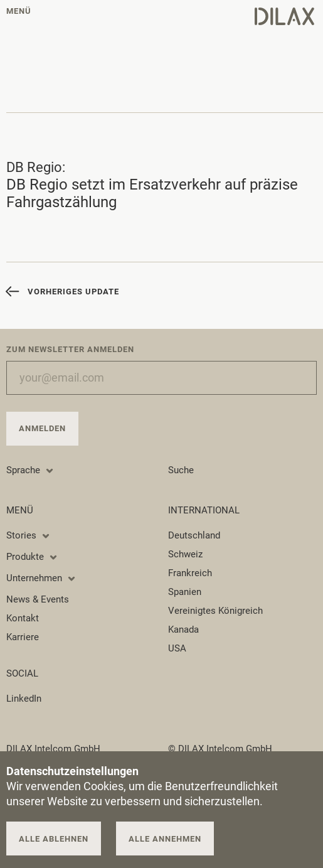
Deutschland (194, 535)
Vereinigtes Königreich (215, 611)
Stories (29, 535)
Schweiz (185, 554)
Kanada (183, 630)
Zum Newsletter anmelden (70, 349)
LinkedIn (24, 699)
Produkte (32, 557)
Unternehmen (41, 578)
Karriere (23, 637)
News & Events (38, 599)
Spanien (185, 592)
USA (177, 648)
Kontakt (23, 618)
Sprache (30, 470)
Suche (181, 470)
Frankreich (190, 573)
